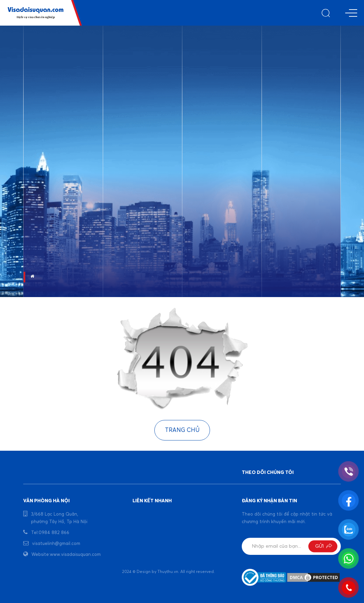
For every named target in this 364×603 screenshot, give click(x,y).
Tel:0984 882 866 (50, 533)
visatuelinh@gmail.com (56, 544)
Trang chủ (182, 430)
